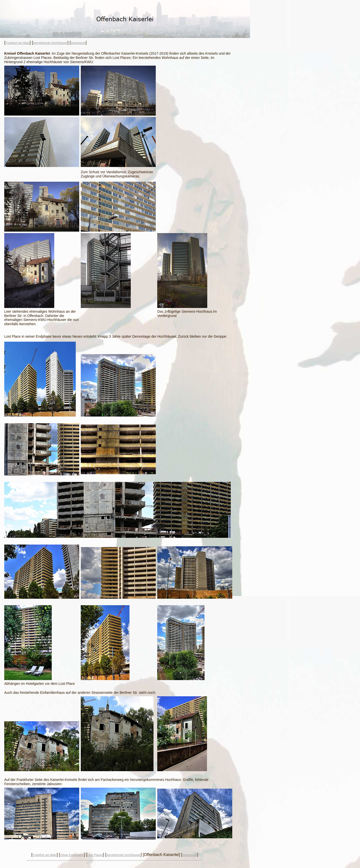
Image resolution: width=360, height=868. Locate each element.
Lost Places (95, 855)
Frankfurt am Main (17, 43)
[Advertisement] (195, 149)
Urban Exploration (72, 855)
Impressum (78, 43)
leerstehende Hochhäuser (50, 43)
